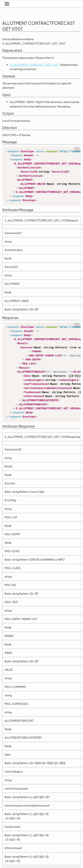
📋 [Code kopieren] (77, 149)
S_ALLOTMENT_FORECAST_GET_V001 (34, 65)
